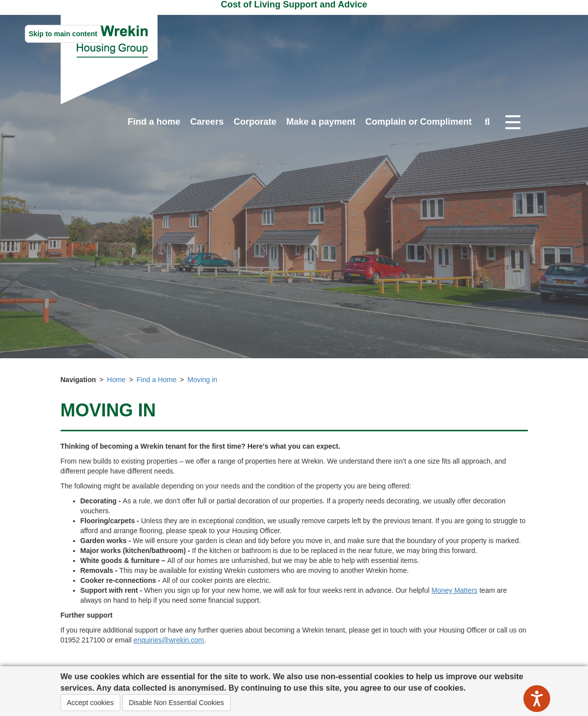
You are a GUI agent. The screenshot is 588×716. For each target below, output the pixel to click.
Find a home (154, 122)
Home (116, 380)
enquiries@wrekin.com (169, 640)
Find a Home (157, 380)
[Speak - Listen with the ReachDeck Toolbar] (537, 699)
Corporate (255, 122)
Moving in (202, 380)
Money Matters (455, 590)
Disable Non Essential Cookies (176, 703)
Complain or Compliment (419, 122)
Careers (207, 122)
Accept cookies (90, 703)
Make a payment (321, 122)
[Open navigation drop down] (513, 123)
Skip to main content (63, 34)
